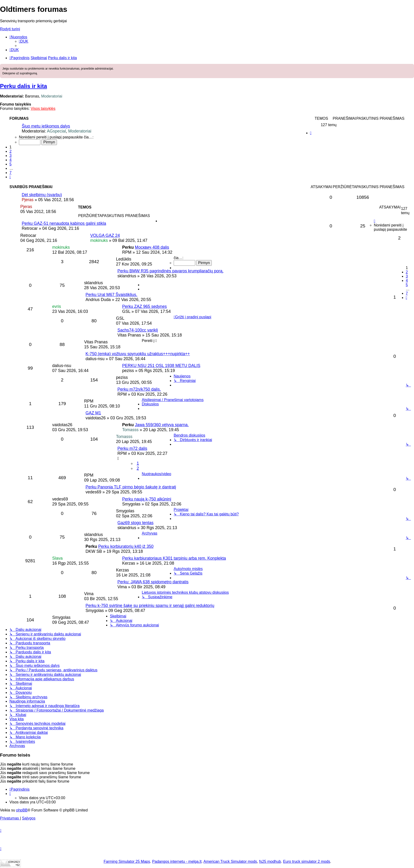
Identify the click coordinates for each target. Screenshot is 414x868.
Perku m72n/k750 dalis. (139, 389)
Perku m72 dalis (132, 448)
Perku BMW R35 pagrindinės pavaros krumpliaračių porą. (170, 271)
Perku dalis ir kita (24, 86)
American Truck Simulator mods (230, 861)
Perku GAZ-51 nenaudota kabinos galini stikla (64, 223)
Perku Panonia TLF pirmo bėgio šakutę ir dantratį (131, 487)
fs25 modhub (270, 861)
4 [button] (11, 160)
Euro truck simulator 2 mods (307, 861)
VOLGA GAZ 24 (105, 235)
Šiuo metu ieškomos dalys (46, 126)
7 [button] (11, 173)
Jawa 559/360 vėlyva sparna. (162, 425)
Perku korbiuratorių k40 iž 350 (126, 546)
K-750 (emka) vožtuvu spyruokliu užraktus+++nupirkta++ (138, 354)
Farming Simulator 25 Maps (127, 861)
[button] (10, 177)
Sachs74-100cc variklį (138, 330)
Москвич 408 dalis (152, 247)
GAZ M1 (93, 413)
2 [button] (11, 151)
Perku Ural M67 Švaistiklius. (111, 295)
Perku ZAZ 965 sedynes (144, 306)
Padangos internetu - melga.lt (177, 861)
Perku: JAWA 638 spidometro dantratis (153, 582)
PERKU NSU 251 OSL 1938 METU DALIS (161, 366)
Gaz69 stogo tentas (136, 523)
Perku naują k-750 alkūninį (147, 499)
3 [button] (11, 156)
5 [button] (11, 164)
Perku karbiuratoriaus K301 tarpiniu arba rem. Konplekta (174, 558)
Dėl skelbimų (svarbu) (42, 195)
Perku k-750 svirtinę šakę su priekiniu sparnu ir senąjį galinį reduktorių (150, 606)
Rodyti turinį (10, 29)
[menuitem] (24, 41)
